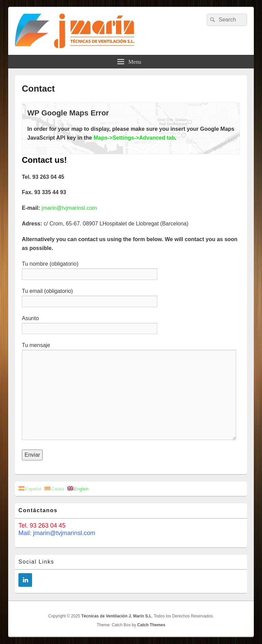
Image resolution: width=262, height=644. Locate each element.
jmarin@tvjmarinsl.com (69, 208)
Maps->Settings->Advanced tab (134, 138)
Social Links (36, 562)
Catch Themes (151, 625)
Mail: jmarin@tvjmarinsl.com (57, 533)
